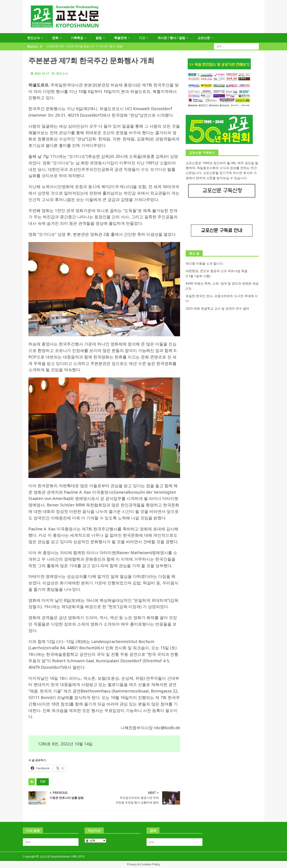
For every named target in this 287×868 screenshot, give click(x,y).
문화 (55, 38)
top (43, 782)
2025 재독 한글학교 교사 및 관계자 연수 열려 (217, 308)
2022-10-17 (42, 73)
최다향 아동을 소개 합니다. (205, 263)
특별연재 (120, 38)
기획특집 (77, 38)
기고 (142, 38)
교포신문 (204, 38)
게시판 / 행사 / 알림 (171, 38)
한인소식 (34, 38)
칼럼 (99, 38)
